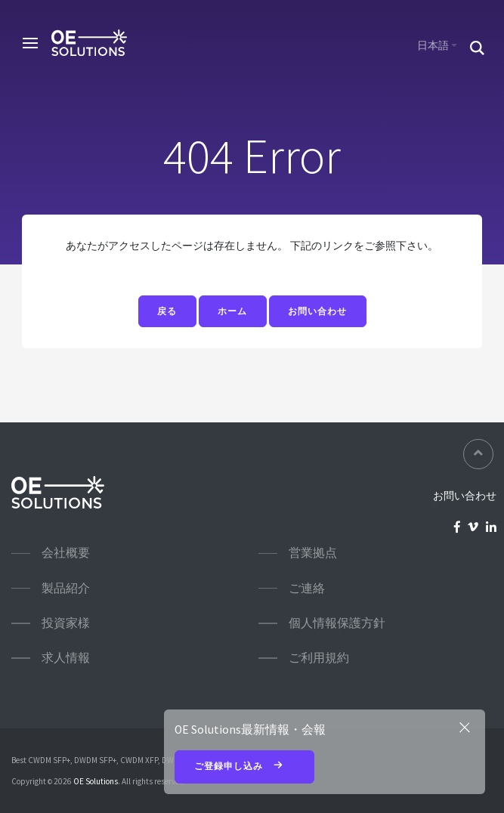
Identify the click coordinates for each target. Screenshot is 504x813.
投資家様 (66, 623)
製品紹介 (66, 588)
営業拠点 (313, 553)
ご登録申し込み (245, 767)
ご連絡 (307, 588)
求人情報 (66, 658)
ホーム (232, 311)
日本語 (433, 45)
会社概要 (66, 553)
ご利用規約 (319, 658)
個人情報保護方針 (337, 623)
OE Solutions (96, 781)
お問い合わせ (317, 311)
